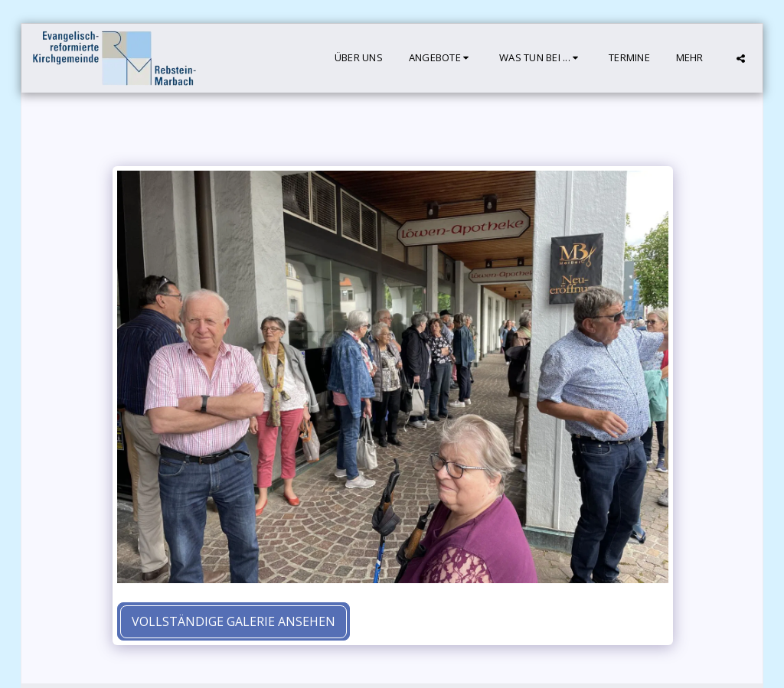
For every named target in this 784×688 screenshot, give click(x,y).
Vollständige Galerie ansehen (234, 621)
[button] (441, 58)
